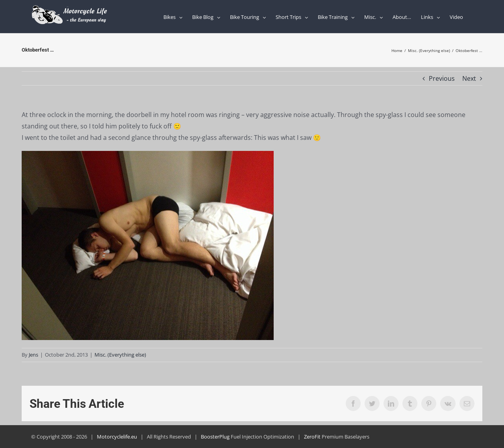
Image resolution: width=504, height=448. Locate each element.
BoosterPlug (215, 437)
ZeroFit (312, 437)
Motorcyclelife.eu (117, 437)
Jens (33, 355)
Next (469, 78)
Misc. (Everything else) (120, 355)
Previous (442, 78)
